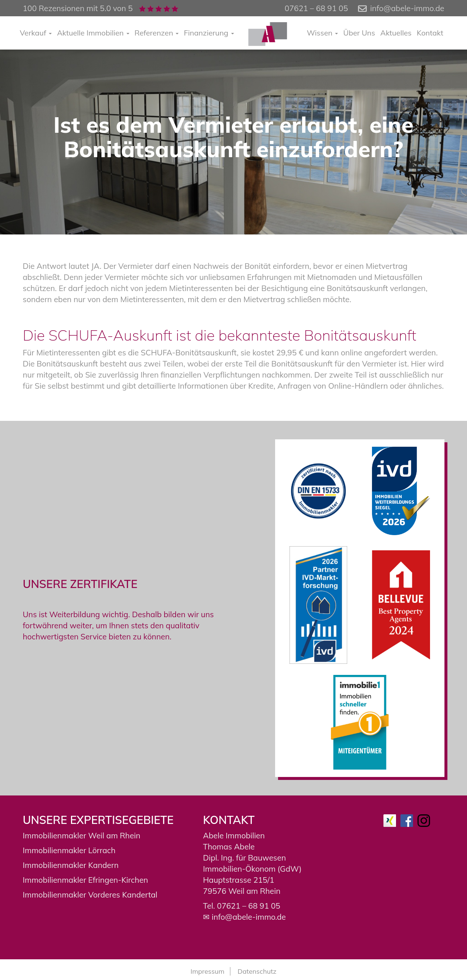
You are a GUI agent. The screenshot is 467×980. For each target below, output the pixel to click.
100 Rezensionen (54, 8)
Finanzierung (209, 33)
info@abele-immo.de (407, 8)
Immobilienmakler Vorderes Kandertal (90, 895)
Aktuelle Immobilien (93, 33)
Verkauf (36, 33)
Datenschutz (257, 971)
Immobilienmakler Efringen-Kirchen (86, 880)
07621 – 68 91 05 (249, 906)
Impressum (207, 971)
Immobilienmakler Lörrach (69, 850)
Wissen (323, 33)
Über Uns (359, 33)
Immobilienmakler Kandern (71, 865)
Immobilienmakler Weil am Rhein (82, 835)
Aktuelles (396, 33)
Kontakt (430, 33)
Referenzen (157, 33)
